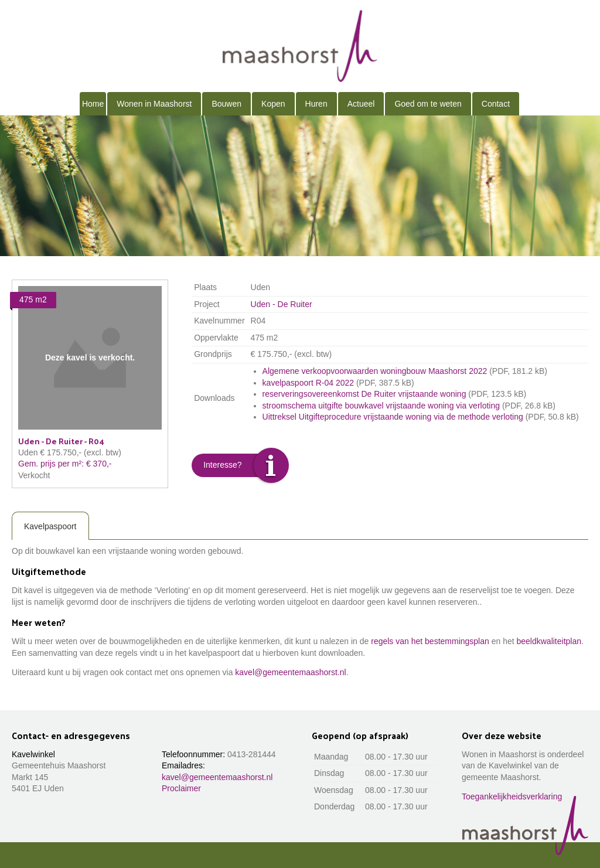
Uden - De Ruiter (282, 304)
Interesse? (222, 465)
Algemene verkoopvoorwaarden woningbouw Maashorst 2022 (375, 371)
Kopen (273, 104)
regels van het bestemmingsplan (430, 641)
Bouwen (226, 104)
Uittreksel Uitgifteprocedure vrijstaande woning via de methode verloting (393, 417)
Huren (316, 104)
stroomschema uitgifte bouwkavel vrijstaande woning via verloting (381, 406)
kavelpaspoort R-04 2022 (308, 383)
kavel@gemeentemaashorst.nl (290, 672)
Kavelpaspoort (50, 526)
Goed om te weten (428, 104)
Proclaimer (181, 788)
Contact (496, 104)
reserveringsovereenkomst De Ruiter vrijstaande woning (364, 394)
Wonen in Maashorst (154, 104)
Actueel (361, 104)
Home (93, 104)
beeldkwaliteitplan (549, 641)
